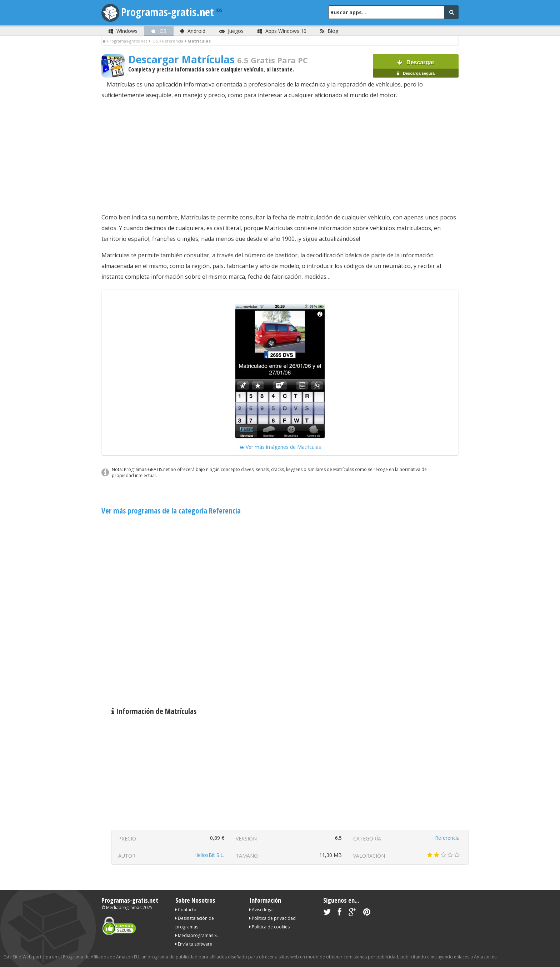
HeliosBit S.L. (209, 855)
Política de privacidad (272, 918)
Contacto (186, 910)
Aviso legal (261, 910)
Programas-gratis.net (167, 12)
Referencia (447, 838)
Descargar (416, 68)
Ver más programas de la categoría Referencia (171, 511)
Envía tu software (194, 944)
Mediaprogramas (124, 908)
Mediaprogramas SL (197, 935)
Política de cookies (269, 927)
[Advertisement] (280, 156)
